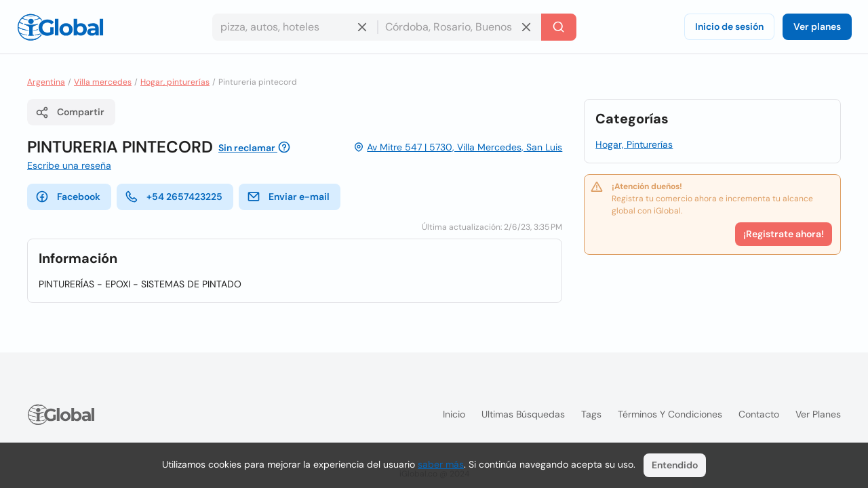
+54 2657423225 (174, 197)
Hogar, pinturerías (175, 82)
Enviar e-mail (288, 197)
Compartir (70, 113)
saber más (441, 464)
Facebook (68, 197)
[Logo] (60, 27)
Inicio (454, 414)
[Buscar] (559, 27)
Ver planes (817, 26)
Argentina (46, 82)
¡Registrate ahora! (784, 234)
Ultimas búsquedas (523, 414)
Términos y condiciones (670, 414)
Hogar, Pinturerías (634, 144)
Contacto (759, 414)
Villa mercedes (103, 82)
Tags (591, 414)
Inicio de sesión (729, 26)
